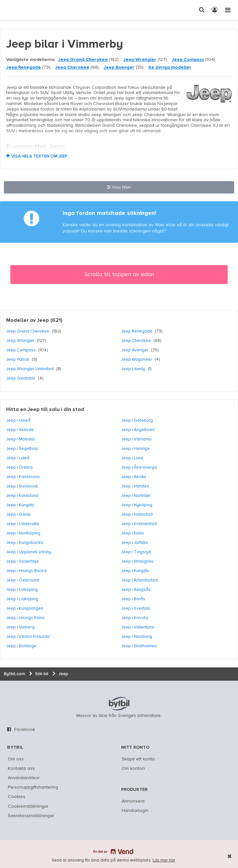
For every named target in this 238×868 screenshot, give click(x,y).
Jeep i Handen (135, 486)
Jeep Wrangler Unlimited (30, 369)
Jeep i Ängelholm (138, 430)
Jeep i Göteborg (137, 420)
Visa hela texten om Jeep (39, 156)
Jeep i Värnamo (136, 439)
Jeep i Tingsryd (136, 552)
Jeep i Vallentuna (138, 627)
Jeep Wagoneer (137, 359)
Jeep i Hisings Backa (26, 571)
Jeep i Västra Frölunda (28, 637)
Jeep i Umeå (18, 420)
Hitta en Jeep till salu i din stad (45, 410)
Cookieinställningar (28, 806)
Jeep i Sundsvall (22, 486)
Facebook (25, 730)
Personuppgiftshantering (33, 787)
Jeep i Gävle (19, 514)
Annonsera (133, 801)
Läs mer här (164, 860)
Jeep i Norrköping (23, 533)
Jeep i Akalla (134, 477)
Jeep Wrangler (140, 60)
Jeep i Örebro (19, 467)
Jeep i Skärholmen (139, 646)
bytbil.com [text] (119, 704)
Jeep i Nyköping (137, 505)
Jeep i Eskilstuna (22, 496)
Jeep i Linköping (22, 590)
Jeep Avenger (119, 67)
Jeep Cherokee (72, 67)
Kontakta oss (21, 768)
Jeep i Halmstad (137, 514)
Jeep (43, 321)
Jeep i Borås (133, 599)
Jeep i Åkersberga (139, 467)
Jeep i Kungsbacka (25, 543)
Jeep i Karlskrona (23, 477)
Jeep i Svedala (136, 608)
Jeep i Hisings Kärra (25, 618)
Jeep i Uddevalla (23, 524)
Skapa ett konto (138, 759)
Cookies (17, 797)
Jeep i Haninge (136, 449)
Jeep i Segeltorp (22, 449)
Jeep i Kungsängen (25, 608)
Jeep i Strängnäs (137, 561)
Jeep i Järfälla (134, 543)
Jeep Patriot (18, 359)
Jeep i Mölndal (20, 439)
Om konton (133, 768)
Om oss (16, 759)
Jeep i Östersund (23, 580)
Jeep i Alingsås (136, 590)
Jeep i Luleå (18, 458)
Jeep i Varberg (20, 627)
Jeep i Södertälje (23, 561)
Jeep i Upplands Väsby (29, 552)
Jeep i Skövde (20, 430)
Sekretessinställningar (31, 816)
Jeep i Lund (132, 458)
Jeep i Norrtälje (136, 496)
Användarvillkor (24, 778)
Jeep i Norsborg (137, 637)
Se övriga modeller (170, 67)
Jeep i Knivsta (135, 618)
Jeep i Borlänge (21, 646)
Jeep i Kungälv (20, 505)
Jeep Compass (188, 60)
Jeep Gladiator (21, 378)
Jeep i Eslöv (133, 533)
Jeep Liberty (133, 369)
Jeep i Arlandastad (139, 580)
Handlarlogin (135, 811)
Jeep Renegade (24, 67)
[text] (17, 10)
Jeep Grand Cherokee (83, 60)
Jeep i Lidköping (22, 599)
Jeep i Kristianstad (139, 524)
